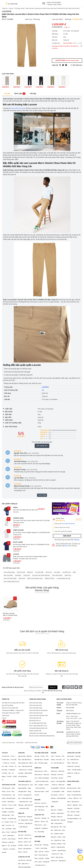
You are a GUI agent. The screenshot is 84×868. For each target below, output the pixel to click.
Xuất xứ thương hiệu (13, 423)
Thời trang (36, 19)
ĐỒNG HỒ (21, 813)
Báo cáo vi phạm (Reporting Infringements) (42, 736)
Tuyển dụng (5, 715)
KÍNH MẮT (38, 800)
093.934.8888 (56, 2)
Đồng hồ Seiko (50, 578)
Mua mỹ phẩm (8, 575)
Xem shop (67, 536)
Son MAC (57, 572)
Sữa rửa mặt (21, 572)
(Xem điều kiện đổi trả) (69, 524)
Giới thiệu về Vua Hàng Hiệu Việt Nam (13, 703)
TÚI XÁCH (5, 753)
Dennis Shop (60, 518)
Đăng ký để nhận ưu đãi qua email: (12, 687)
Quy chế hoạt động (7, 705)
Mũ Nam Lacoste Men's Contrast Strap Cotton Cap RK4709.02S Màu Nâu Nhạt (10, 614)
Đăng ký (77, 540)
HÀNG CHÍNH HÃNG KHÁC (73, 783)
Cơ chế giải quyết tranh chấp (38, 723)
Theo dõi (78, 519)
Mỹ (43, 390)
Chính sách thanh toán (36, 713)
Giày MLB (22, 578)
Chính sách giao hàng (36, 708)
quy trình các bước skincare (41, 575)
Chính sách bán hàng (35, 703)
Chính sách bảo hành (35, 705)
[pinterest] (72, 687)
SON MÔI (54, 753)
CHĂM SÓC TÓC (39, 815)
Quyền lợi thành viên (35, 731)
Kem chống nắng (9, 572)
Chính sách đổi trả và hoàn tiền (38, 710)
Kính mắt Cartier (57, 575)
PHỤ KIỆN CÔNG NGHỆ (41, 753)
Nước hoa (68, 575)
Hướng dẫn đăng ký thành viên (38, 728)
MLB (74, 572)
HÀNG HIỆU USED (40, 837)
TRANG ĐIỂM (55, 768)
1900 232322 (57, 4)
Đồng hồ (30, 572)
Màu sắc (8, 417)
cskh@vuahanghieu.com (73, 713)
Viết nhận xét (42, 446)
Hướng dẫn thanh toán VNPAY (11, 713)
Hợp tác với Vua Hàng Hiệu (10, 708)
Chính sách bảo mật (35, 718)
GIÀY (52, 807)
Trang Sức (27, 575)
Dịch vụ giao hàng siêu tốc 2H (38, 726)
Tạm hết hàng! (67, 60)
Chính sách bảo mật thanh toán (38, 715)
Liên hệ (4, 718)
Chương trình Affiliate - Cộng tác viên (13, 710)
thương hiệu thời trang (18, 108)
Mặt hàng (9, 412)
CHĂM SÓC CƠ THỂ (24, 857)
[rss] (80, 687)
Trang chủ (5, 8)
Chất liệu (9, 409)
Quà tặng (18, 575)
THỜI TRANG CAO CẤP (9, 785)
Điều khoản (20, 743)
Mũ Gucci (49, 572)
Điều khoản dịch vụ (35, 721)
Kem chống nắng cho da (11, 581)
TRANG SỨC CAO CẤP (74, 753)
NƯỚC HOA (38, 768)
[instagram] (68, 687)
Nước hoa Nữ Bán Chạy (35, 578)
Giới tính (8, 414)
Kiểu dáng (9, 420)
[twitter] (76, 687)
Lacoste (11, 8)
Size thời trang (11, 427)
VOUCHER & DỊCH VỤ (25, 781)
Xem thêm (42, 495)
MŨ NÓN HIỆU (22, 832)
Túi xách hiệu (39, 572)
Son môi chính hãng (10, 578)
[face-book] (64, 687)
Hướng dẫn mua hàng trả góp (38, 733)
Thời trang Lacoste (19, 8)
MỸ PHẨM (37, 841)
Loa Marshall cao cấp (63, 578)
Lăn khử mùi (67, 572)
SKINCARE (21, 753)
